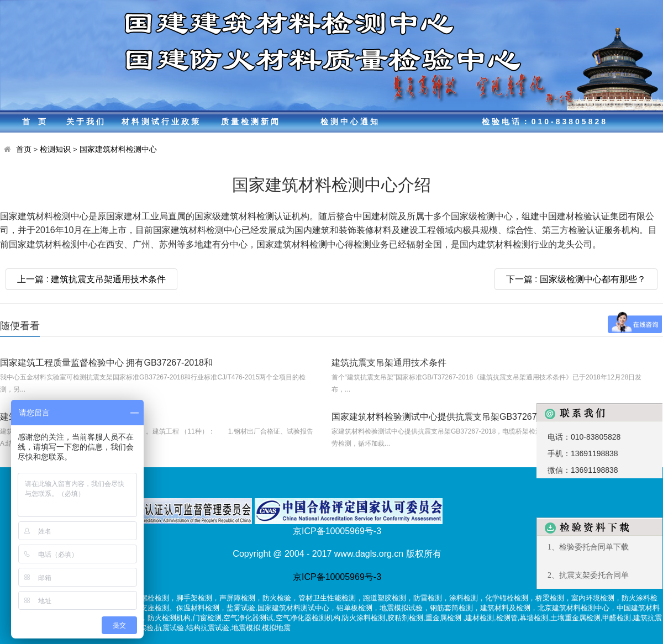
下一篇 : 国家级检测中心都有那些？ (576, 279)
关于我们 (86, 122)
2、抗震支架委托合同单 (588, 575)
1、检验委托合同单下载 (588, 547)
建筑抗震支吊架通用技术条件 (389, 363)
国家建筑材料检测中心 (118, 149)
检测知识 (55, 149)
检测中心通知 (350, 122)
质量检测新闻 (251, 122)
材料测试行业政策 (161, 122)
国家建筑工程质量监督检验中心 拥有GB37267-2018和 (106, 363)
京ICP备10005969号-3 (337, 577)
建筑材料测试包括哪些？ (49, 417)
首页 (38, 122)
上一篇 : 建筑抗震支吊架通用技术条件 (91, 279)
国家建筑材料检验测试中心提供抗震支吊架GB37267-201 (443, 417)
